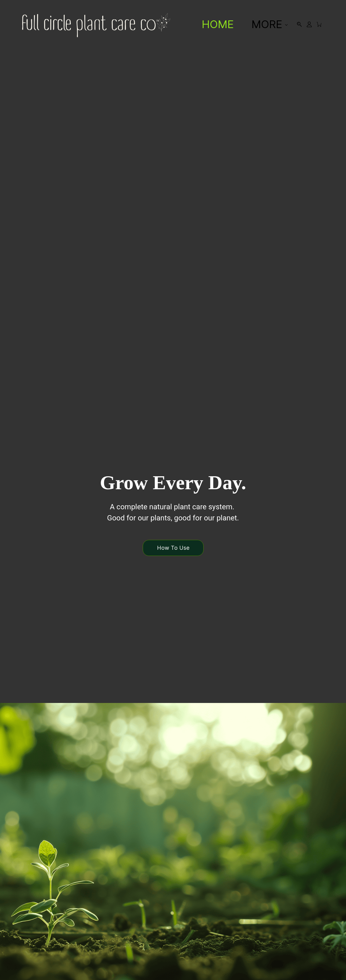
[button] (173, 548)
